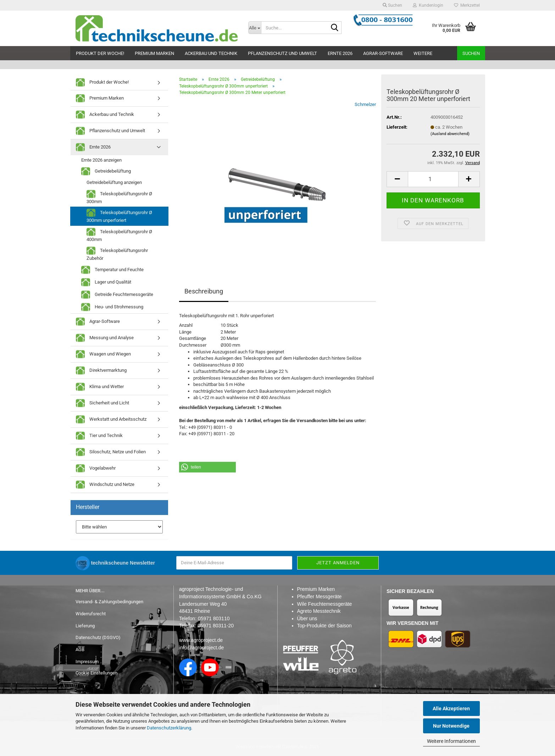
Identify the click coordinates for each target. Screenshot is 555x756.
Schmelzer (365, 104)
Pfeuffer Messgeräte (320, 597)
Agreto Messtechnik (319, 611)
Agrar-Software (383, 53)
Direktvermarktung (101, 371)
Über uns (307, 618)
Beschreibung (204, 291)
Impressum (87, 662)
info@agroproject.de (201, 648)
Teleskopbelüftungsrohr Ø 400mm (119, 235)
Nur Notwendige (451, 726)
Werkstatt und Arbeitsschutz (111, 419)
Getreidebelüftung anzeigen (114, 182)
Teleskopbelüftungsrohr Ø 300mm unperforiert (119, 216)
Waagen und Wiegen (103, 354)
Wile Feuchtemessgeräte (325, 604)
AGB (80, 649)
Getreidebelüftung (106, 171)
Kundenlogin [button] (428, 5)
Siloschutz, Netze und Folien (111, 452)
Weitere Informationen (451, 741)
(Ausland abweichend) (450, 134)
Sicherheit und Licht (102, 403)
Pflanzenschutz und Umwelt (282, 53)
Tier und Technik (99, 436)
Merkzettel (467, 5)
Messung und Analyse (105, 338)
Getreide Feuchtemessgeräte (117, 295)
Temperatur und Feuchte (112, 270)
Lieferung (85, 626)
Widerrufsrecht (91, 614)
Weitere (423, 53)
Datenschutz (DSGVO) (98, 637)
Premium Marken (154, 53)
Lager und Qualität (106, 282)
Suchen (471, 53)
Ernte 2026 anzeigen (101, 160)
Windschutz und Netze (105, 485)
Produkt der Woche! (100, 53)
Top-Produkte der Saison (324, 626)
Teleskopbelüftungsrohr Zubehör (117, 254)
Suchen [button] (392, 5)
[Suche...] (255, 28)
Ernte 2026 (340, 53)
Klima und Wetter (100, 387)
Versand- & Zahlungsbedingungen (109, 602)
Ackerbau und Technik (211, 53)
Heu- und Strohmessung (112, 307)
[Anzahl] (433, 179)
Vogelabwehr (96, 468)
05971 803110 (214, 618)
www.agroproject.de (201, 640)
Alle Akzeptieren (451, 709)
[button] (397, 179)
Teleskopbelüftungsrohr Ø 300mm (119, 197)
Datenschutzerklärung (169, 728)
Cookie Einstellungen (96, 673)
